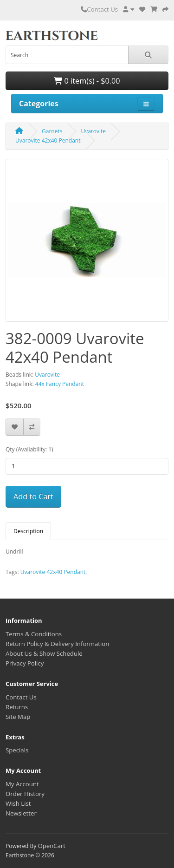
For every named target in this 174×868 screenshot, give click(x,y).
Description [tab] (28, 531)
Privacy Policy (25, 663)
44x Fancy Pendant (60, 384)
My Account (22, 784)
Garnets (52, 131)
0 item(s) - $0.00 (87, 81)
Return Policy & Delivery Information (57, 644)
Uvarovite (93, 131)
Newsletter (21, 813)
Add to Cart (33, 496)
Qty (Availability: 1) (29, 449)
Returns (17, 707)
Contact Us (99, 9)
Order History (25, 794)
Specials (17, 750)
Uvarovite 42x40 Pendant (48, 140)
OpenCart (52, 846)
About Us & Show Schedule (44, 653)
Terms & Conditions (34, 634)
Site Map (18, 717)
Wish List (18, 803)
